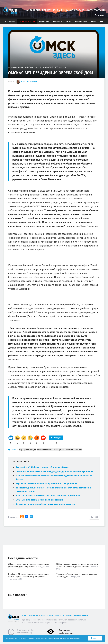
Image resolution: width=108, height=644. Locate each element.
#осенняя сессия (45, 450)
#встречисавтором (62, 21)
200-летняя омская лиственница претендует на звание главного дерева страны (77, 565)
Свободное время (27, 21)
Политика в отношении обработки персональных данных (64, 615)
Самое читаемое (75, 10)
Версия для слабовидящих (66, 632)
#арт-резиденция (27, 450)
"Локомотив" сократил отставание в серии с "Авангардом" (77, 575)
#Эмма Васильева (74, 450)
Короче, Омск (81, 21)
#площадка (59, 450)
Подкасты (44, 21)
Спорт (94, 21)
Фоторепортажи (95, 10)
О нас (24, 615)
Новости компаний (53, 10)
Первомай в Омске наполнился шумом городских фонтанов (46, 483)
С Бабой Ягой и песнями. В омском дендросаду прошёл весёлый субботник (54, 471)
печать (63, 67)
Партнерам (34, 615)
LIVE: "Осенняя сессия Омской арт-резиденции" (40, 500)
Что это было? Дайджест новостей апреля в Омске (42, 467)
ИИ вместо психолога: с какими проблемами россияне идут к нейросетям (28, 565)
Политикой (77, 638)
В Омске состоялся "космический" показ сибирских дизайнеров (48, 495)
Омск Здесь (10, 11)
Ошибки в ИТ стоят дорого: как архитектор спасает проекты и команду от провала (29, 575)
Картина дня (33, 10)
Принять (95, 638)
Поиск (100, 15)
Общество (10, 21)
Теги (13, 450)
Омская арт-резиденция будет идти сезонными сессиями (45, 504)
